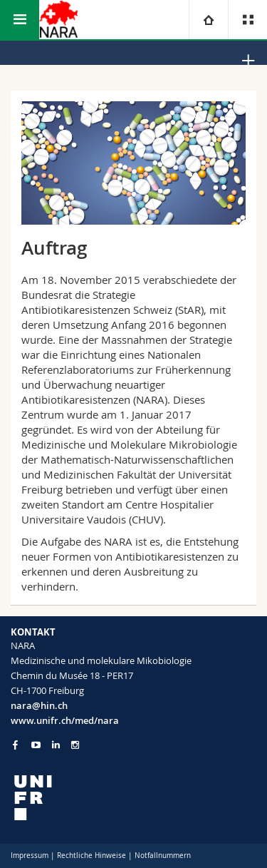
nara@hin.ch (39, 705)
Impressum (30, 856)
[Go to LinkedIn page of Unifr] (56, 745)
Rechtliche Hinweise (91, 856)
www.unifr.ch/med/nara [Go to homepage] (65, 720)
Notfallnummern (163, 856)
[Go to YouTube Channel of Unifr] (36, 745)
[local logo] (133, 798)
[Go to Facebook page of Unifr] (15, 745)
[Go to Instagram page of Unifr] (75, 745)
